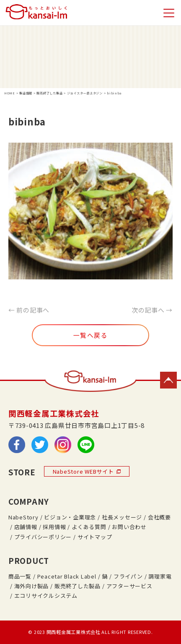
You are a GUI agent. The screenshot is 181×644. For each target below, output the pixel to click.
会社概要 (159, 517)
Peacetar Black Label (67, 576)
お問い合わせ (129, 527)
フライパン (128, 576)
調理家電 (160, 576)
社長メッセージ (122, 517)
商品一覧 (20, 576)
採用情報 (54, 527)
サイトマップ (95, 537)
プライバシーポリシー (43, 537)
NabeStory (23, 517)
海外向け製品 (31, 586)
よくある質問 (89, 527)
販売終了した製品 (78, 586)
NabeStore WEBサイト (87, 471)
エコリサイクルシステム (46, 596)
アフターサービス (129, 586)
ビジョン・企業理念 (70, 517)
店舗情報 (26, 527)
